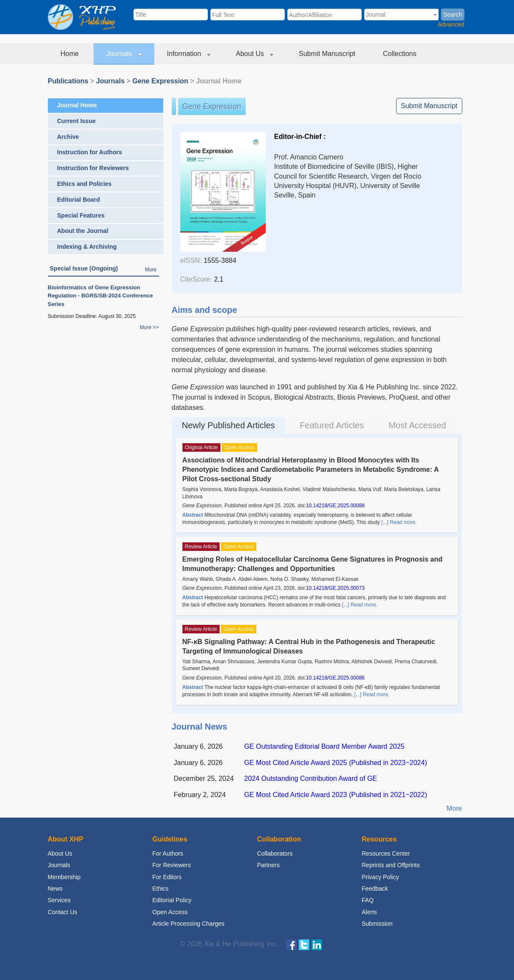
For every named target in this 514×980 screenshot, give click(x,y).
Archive (68, 137)
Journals (124, 54)
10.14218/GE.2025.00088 (335, 506)
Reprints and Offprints (391, 865)
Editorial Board (79, 200)
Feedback (375, 889)
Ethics (161, 889)
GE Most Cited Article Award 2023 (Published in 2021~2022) (336, 795)
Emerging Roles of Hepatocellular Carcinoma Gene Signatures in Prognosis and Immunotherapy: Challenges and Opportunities (313, 564)
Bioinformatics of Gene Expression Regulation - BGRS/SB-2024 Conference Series (100, 296)
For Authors (168, 853)
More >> (149, 327)
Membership (64, 877)
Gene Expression (160, 81)
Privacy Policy (380, 877)
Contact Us (63, 912)
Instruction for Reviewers (93, 168)
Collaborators (275, 853)
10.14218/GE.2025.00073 (335, 588)
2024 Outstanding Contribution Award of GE (311, 778)
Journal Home (77, 105)
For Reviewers (172, 865)
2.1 (219, 279)
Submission (377, 924)
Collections (401, 54)
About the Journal (83, 231)
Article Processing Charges (189, 924)
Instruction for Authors (90, 152)
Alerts (370, 912)
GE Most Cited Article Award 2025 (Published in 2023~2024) (336, 763)
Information (189, 54)
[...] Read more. (399, 522)
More (151, 270)
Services (59, 900)
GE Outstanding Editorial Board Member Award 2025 (325, 746)
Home (71, 54)
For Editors (167, 877)
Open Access (170, 912)
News (55, 889)
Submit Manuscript (328, 54)
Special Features (81, 215)
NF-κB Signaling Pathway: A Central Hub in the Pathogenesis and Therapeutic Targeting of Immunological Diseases (309, 646)
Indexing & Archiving (87, 247)
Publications (68, 81)
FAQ (368, 900)
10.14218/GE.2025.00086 (335, 678)
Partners (269, 865)
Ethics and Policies (85, 184)
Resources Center (386, 853)
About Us (254, 54)
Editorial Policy (172, 900)
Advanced (451, 24)
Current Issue (76, 121)
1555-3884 (220, 260)
